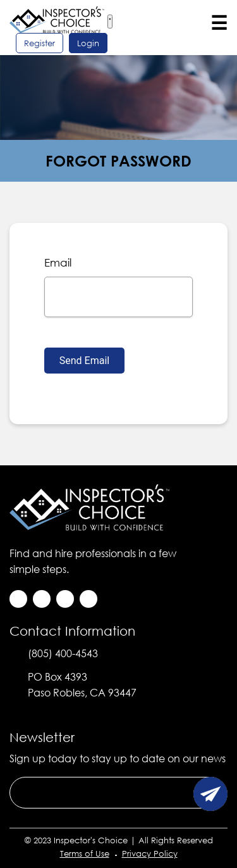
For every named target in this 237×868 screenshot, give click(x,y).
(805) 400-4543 (63, 653)
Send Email (84, 361)
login (88, 43)
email (58, 262)
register (39, 43)
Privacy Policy (150, 853)
